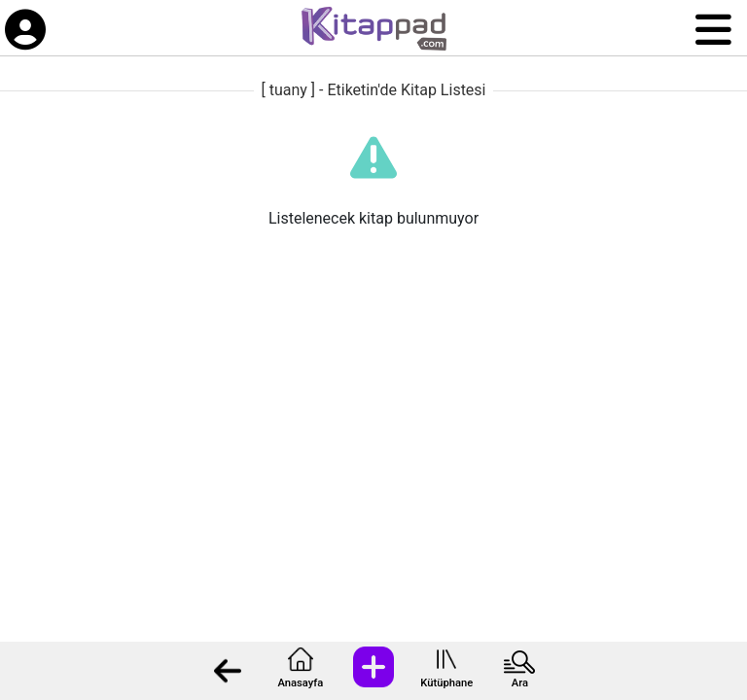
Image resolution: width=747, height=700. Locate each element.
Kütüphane (446, 683)
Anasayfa (300, 683)
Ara (520, 683)
